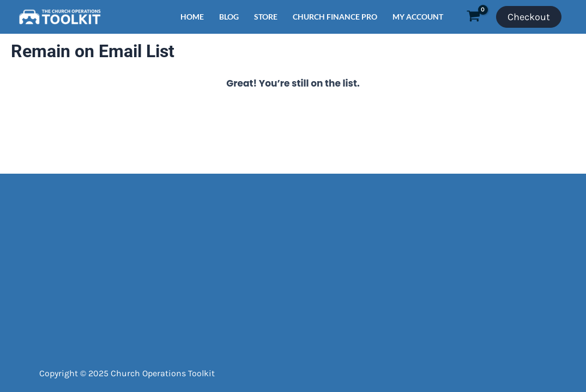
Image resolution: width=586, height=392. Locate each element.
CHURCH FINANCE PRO (335, 17)
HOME (192, 17)
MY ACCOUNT (418, 17)
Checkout (529, 17)
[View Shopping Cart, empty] (473, 17)
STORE (266, 17)
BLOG (229, 17)
